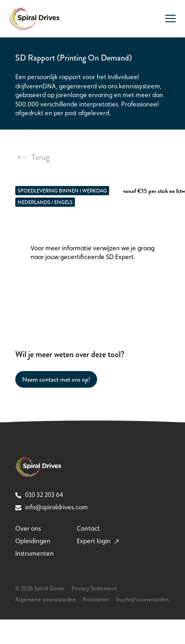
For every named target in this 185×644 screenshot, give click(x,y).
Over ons (28, 528)
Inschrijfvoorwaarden (142, 600)
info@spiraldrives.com (52, 507)
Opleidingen (33, 541)
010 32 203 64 (39, 495)
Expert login (98, 541)
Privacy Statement (94, 588)
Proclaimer (96, 600)
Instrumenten (34, 553)
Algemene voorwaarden (46, 600)
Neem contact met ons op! (56, 379)
